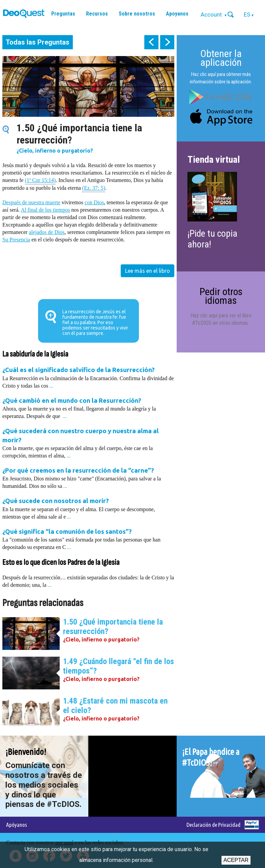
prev (151, 42)
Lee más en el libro (148, 271)
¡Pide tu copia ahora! (212, 239)
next (167, 42)
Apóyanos (17, 825)
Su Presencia (16, 240)
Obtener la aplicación (221, 58)
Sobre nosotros (137, 14)
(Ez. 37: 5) (94, 188)
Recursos (97, 14)
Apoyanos (177, 14)
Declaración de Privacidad (213, 825)
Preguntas (63, 14)
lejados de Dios (48, 232)
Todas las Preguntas (38, 42)
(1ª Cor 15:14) (40, 180)
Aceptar (236, 860)
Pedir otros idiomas (221, 296)
